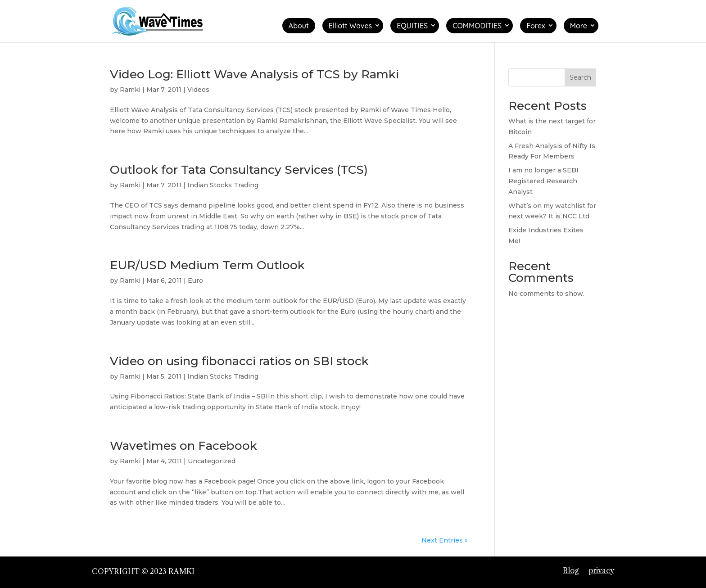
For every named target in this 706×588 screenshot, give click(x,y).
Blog (571, 570)
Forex (536, 26)
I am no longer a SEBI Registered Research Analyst (543, 181)
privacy (601, 570)
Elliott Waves (350, 26)
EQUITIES (412, 26)
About (299, 26)
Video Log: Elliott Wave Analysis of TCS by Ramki (254, 74)
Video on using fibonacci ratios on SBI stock (239, 361)
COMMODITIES (477, 26)
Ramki (130, 90)
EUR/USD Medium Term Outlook (207, 265)
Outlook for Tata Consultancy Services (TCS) (239, 170)
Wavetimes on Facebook (183, 446)
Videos (198, 90)
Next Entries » (445, 540)
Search (580, 77)
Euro (195, 280)
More (579, 26)
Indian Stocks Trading (223, 185)
